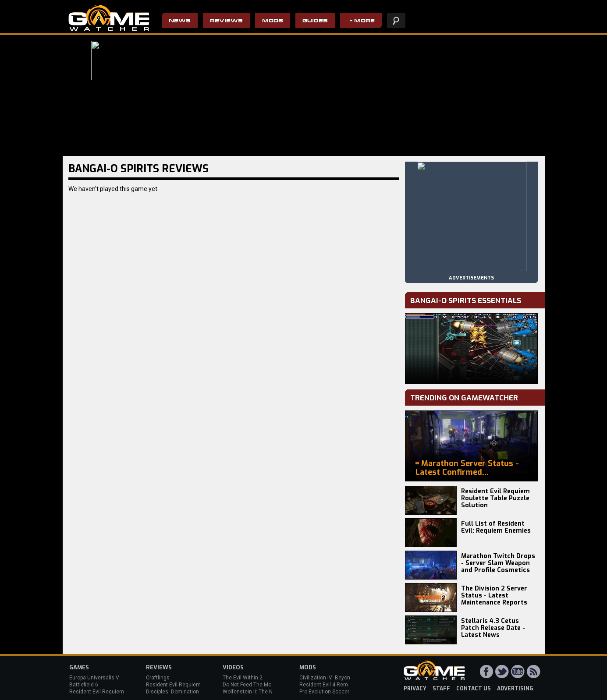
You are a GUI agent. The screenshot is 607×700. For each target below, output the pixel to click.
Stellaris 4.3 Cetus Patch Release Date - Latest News (493, 628)
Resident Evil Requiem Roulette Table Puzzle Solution (495, 498)
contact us (474, 689)
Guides (315, 21)
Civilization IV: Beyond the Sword (339, 678)
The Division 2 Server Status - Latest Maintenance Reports (494, 596)
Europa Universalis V (94, 678)
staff (441, 689)
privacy (415, 689)
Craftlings (158, 678)
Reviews (226, 21)
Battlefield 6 (84, 685)
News (180, 21)
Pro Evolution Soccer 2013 (331, 692)
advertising (515, 689)
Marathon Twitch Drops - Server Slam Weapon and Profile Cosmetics (498, 563)
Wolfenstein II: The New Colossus (263, 692)
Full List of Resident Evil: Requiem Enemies (496, 527)
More (364, 21)
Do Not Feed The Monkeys (254, 685)
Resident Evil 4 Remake (328, 685)
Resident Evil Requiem (97, 692)
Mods (273, 21)
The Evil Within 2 (243, 678)
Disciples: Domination (172, 692)
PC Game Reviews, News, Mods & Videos (109, 18)
